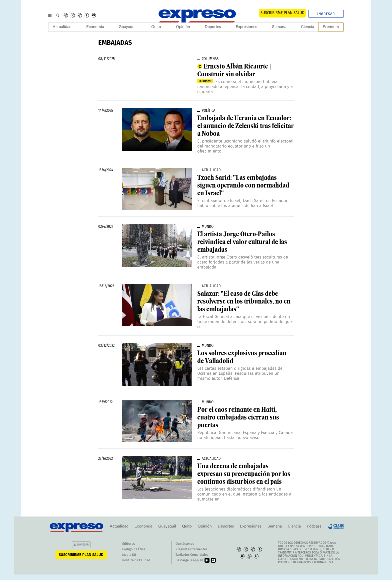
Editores (128, 544)
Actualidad (62, 27)
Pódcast (314, 526)
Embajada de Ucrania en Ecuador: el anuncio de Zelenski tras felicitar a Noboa (245, 126)
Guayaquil (128, 27)
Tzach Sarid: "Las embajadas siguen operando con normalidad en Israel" (243, 185)
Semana (279, 27)
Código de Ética (134, 549)
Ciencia (307, 27)
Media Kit (129, 555)
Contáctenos (185, 544)
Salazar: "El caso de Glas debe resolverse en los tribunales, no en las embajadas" (244, 301)
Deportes (213, 27)
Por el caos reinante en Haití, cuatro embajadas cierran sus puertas (238, 417)
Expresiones (246, 27)
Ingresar (326, 14)
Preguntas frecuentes (191, 549)
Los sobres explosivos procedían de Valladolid (242, 357)
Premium (331, 27)
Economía (95, 27)
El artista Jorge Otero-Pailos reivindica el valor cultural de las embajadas (242, 242)
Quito (156, 27)
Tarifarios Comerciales (192, 555)
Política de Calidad (136, 560)
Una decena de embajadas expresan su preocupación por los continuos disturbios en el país (244, 474)
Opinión (183, 27)
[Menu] (50, 15)
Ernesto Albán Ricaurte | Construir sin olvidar (234, 70)
